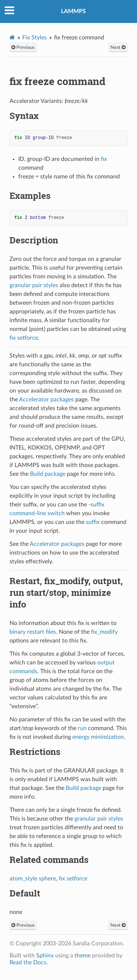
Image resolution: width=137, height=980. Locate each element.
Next (118, 47)
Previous (23, 47)
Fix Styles (35, 38)
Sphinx (45, 956)
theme (83, 956)
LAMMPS (73, 11)
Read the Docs (28, 962)
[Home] (12, 37)
